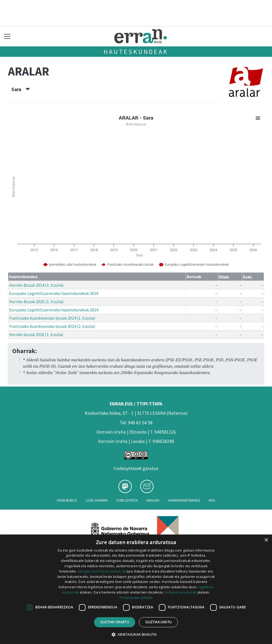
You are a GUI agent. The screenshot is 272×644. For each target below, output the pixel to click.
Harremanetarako (184, 500)
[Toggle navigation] (7, 36)
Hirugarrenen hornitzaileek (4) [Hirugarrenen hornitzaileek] (101, 571)
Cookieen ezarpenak (180, 592)
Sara (21, 89)
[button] (136, 634)
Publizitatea (127, 500)
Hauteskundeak (136, 52)
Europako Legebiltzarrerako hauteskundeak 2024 (54, 310)
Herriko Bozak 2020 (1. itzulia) (36, 302)
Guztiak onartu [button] (115, 622)
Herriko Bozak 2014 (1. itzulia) (36, 285)
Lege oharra (97, 500)
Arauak (153, 500)
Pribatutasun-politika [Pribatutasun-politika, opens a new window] (136, 598)
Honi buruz (67, 500)
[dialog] (136, 589)
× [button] (266, 540)
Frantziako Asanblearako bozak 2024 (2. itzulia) (52, 326)
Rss (212, 500)
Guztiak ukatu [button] (158, 622)
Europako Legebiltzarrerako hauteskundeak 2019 (54, 293)
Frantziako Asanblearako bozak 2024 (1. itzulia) (52, 318)
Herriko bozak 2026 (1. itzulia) (36, 334)
